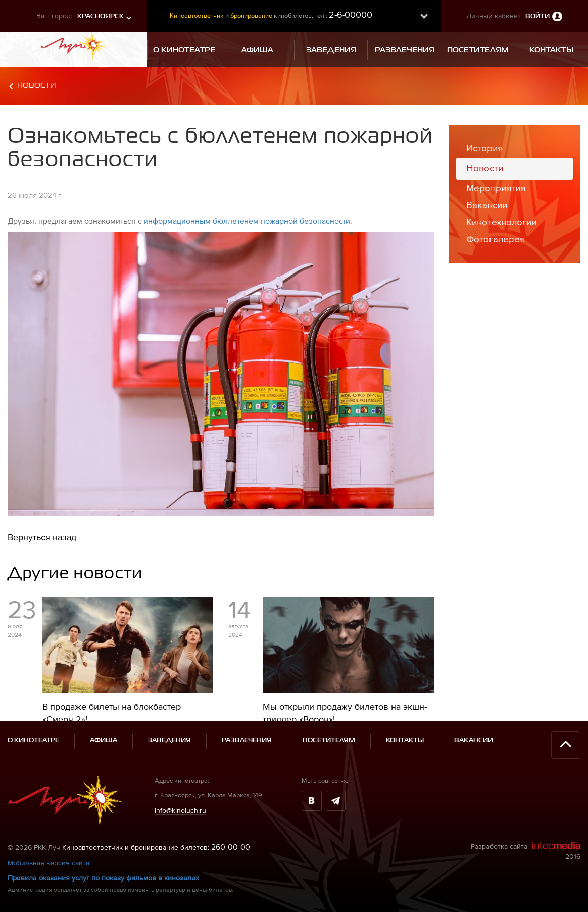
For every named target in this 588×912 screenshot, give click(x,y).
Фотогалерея (496, 239)
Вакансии (487, 205)
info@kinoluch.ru (180, 810)
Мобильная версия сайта (48, 863)
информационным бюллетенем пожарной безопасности (247, 221)
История (484, 148)
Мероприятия (496, 188)
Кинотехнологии (501, 222)
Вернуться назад (42, 537)
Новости (36, 86)
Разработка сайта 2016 (526, 851)
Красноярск (101, 16)
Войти (537, 16)
